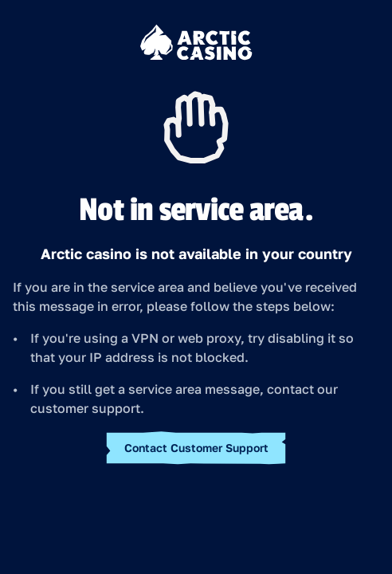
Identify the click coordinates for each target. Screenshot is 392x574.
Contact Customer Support (196, 448)
